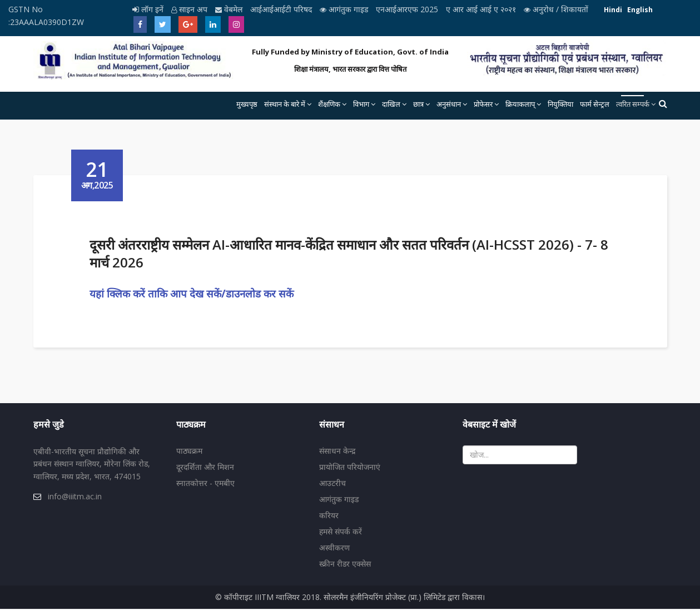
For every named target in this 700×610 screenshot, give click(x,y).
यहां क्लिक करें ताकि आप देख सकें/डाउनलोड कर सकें (193, 293)
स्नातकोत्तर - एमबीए (205, 483)
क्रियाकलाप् (520, 104)
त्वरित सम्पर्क (633, 104)
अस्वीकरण (334, 548)
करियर (329, 516)
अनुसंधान (449, 104)
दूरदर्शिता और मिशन (205, 467)
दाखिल (391, 104)
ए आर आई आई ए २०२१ (482, 9)
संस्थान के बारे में (285, 104)
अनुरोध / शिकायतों (556, 9)
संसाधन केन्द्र (337, 451)
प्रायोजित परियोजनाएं (350, 467)
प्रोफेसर (483, 104)
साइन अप (190, 9)
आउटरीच (332, 483)
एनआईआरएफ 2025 (408, 9)
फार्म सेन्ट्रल (595, 104)
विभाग (361, 104)
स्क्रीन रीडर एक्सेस (345, 564)
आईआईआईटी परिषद (282, 9)
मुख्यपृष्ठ (247, 104)
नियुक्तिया (560, 104)
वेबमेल (230, 9)
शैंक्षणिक (329, 104)
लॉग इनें (149, 9)
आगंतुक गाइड (345, 9)
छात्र (418, 104)
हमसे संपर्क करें (341, 532)
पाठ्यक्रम (189, 451)
